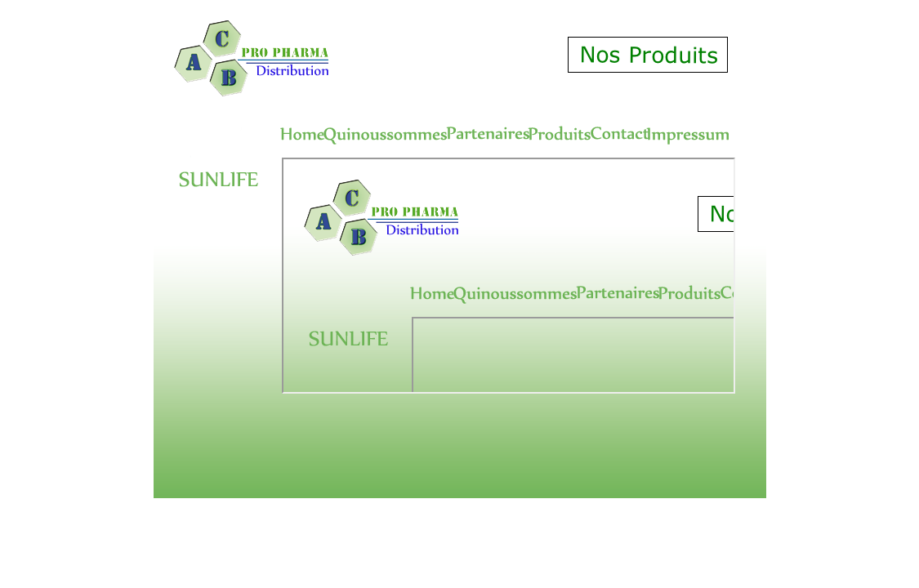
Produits (509, 276)
